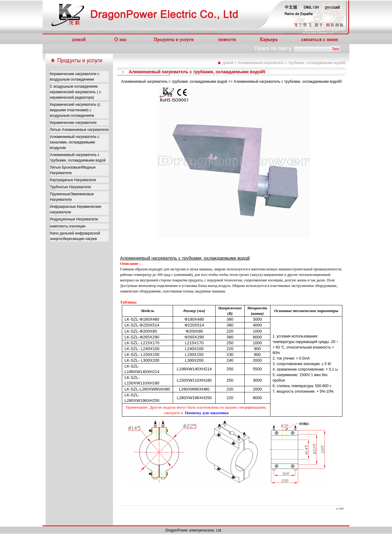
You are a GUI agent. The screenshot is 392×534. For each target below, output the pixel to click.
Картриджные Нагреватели (73, 180)
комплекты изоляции (68, 226)
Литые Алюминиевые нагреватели (79, 130)
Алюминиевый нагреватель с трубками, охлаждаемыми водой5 (292, 63)
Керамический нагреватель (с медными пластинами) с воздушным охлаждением (75, 110)
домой (228, 63)
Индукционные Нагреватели (74, 219)
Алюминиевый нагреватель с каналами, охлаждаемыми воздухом (75, 142)
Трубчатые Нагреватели (70, 187)
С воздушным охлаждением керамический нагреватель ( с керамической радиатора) (75, 92)
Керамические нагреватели (73, 123)
